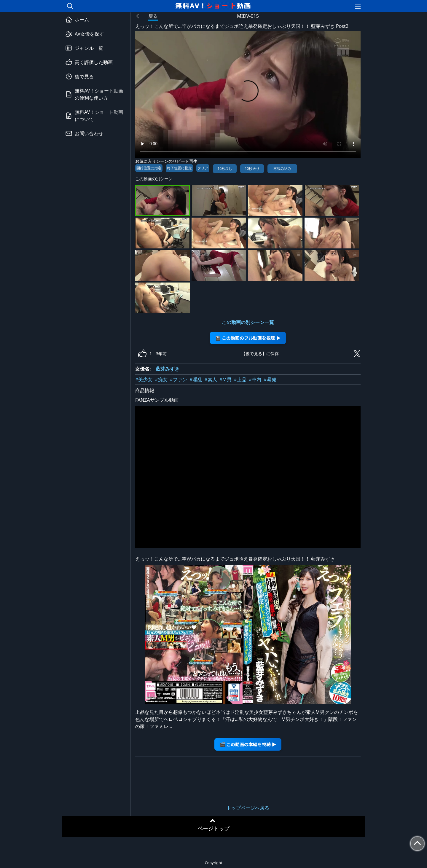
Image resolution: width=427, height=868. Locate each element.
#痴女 (161, 379)
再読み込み (282, 169)
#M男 (226, 379)
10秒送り (252, 169)
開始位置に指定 (149, 168)
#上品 (240, 379)
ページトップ (213, 828)
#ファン (179, 379)
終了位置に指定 (179, 168)
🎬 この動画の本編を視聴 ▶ (248, 744)
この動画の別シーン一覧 (248, 322)
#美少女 (144, 379)
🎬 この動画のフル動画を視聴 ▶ (248, 338)
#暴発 (270, 379)
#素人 (211, 379)
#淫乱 (196, 379)
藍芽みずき (168, 369)
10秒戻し (225, 169)
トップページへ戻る (248, 808)
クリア (203, 168)
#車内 (255, 379)
